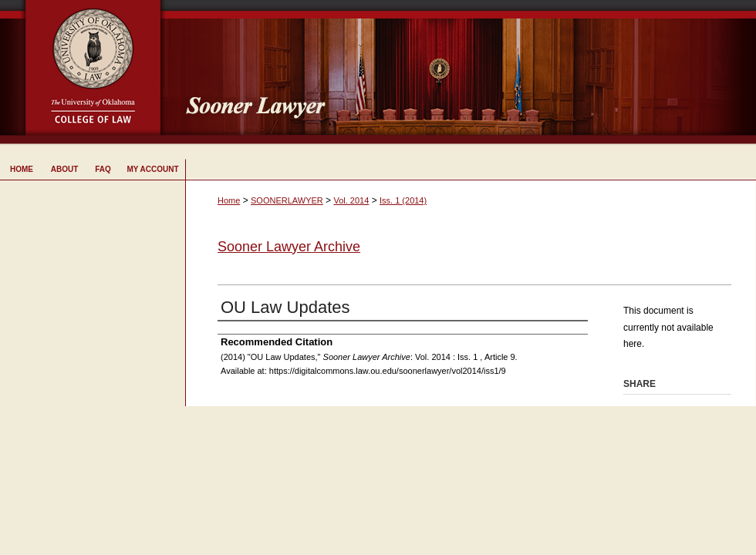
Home (229, 200)
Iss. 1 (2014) (403, 200)
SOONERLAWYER (287, 200)
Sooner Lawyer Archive (289, 247)
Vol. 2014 (351, 200)
